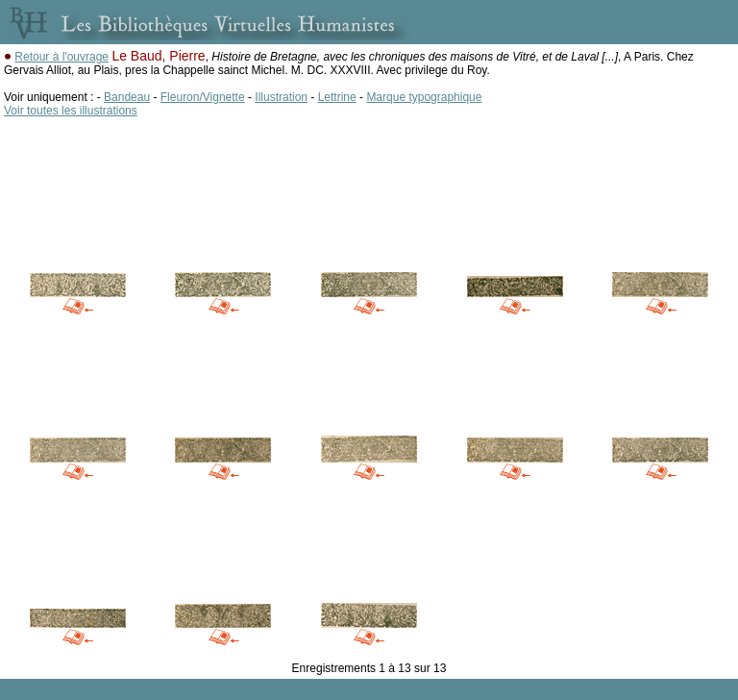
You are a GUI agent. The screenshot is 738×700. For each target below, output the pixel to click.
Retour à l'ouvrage (61, 57)
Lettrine (337, 97)
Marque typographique (424, 97)
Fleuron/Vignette (203, 97)
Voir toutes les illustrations (71, 111)
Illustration (281, 97)
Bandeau (127, 97)
